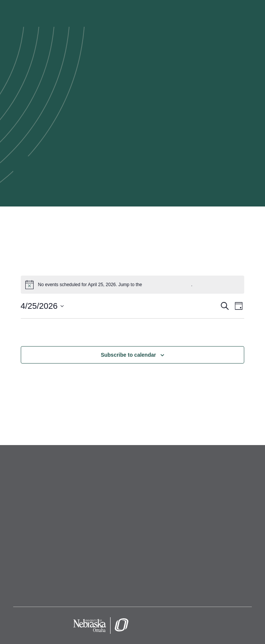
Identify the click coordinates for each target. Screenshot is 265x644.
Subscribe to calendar (128, 355)
